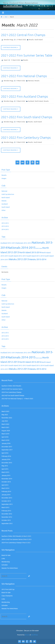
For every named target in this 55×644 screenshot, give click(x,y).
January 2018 (6, 443)
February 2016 (6, 456)
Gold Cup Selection (8, 194)
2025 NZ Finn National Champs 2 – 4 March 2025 (17, 399)
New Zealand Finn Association (21, 3)
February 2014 (6, 492)
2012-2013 (5, 223)
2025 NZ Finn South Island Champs (13, 396)
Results (31, 40)
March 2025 (5, 411)
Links (3, 559)
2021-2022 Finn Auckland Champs (24, 97)
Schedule (5, 565)
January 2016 (6, 460)
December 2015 (7, 463)
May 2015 (5, 466)
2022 (6, 17)
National (31, 81)
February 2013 (6, 511)
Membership (6, 562)
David (6, 60)
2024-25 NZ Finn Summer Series (12, 389)
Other (4, 210)
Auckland (31, 101)
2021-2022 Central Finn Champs (23, 35)
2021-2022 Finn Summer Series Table (27, 56)
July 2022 (5, 421)
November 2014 (7, 479)
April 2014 (5, 485)
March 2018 (5, 440)
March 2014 (5, 488)
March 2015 (5, 472)
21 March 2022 (21, 40)
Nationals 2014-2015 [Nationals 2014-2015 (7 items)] (22, 248)
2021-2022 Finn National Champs (24, 76)
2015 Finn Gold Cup (8, 589)
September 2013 (7, 504)
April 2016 (5, 453)
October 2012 (6, 520)
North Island (39, 101)
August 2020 (6, 431)
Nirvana (27, 635)
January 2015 (6, 476)
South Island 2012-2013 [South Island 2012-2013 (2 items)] (18, 256)
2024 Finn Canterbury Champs (11, 392)
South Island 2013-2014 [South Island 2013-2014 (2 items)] (35, 256)
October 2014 (6, 482)
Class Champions (7, 596)
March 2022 (5, 424)
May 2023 (5, 415)
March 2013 (5, 508)
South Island (39, 40)
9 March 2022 (21, 81)
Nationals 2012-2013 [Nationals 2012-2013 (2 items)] (24, 243)
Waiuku (4, 201)
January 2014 (6, 495)
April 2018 (5, 437)
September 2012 (7, 524)
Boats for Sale (6, 555)
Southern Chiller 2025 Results (11, 386)
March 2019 (5, 434)
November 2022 (7, 418)
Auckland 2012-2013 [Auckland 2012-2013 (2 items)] (8, 243)
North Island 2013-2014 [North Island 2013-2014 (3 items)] (30, 252)
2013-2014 (5, 226)
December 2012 (7, 514)
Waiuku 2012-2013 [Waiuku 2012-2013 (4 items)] (19, 259)
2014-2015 (5, 230)
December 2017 (7, 447)
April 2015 (5, 469)
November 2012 (7, 517)
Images (4, 178)
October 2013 (6, 501)
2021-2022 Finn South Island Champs (27, 117)
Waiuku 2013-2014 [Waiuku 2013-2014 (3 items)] (38, 259)
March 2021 (5, 427)
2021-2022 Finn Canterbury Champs (26, 138)
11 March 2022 (16, 60)
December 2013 (7, 498)
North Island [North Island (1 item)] (39, 248)
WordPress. (34, 635)
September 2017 (7, 450)
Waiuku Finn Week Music (10, 568)
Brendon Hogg (8, 40)
